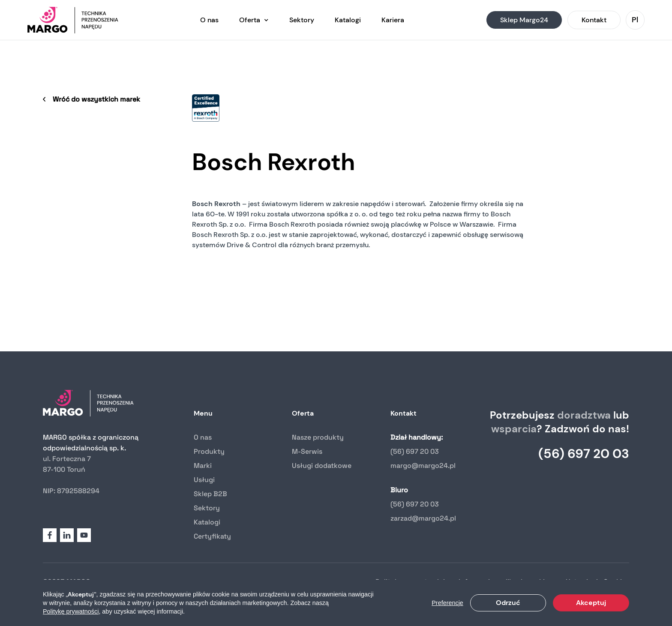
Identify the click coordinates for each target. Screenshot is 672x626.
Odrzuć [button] (508, 603)
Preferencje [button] (447, 603)
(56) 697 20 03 (415, 451)
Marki (203, 466)
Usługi (204, 480)
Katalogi (207, 522)
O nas (203, 437)
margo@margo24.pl (423, 466)
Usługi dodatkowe (322, 466)
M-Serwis (307, 451)
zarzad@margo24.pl (423, 518)
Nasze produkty (318, 437)
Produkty (209, 451)
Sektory (207, 508)
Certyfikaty (212, 536)
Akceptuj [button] (591, 603)
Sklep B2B (210, 494)
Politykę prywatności (71, 611)
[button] (254, 20)
